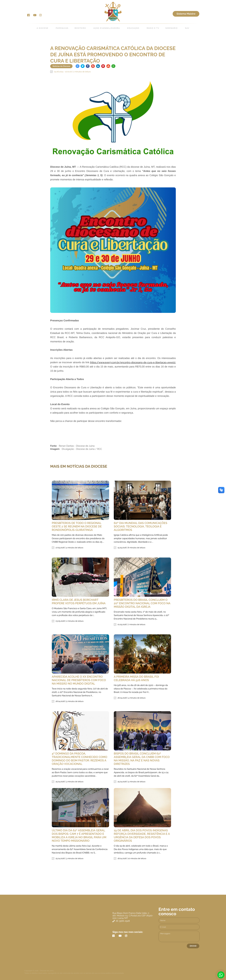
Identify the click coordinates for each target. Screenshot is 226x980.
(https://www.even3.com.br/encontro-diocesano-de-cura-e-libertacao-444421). (133, 362)
